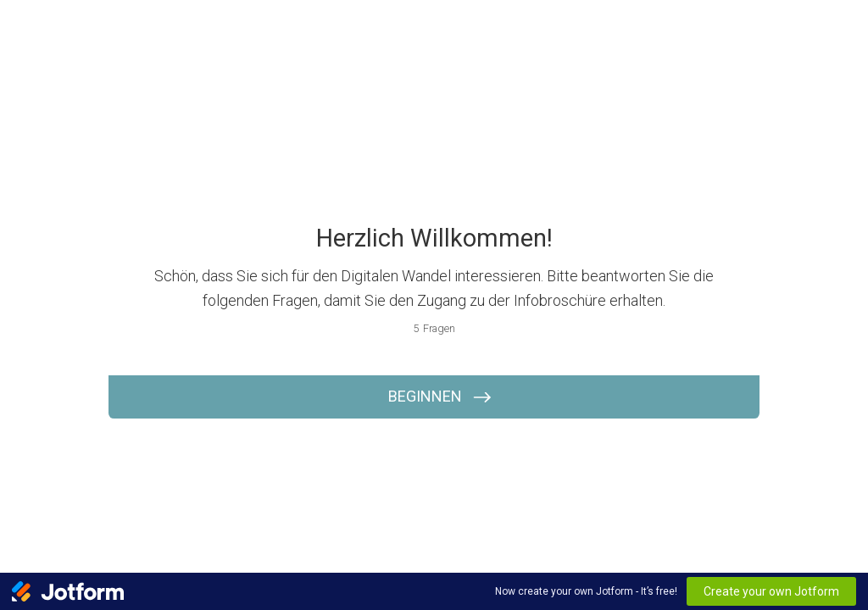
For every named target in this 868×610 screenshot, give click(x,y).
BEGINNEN (425, 396)
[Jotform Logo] (68, 591)
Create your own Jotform (771, 591)
